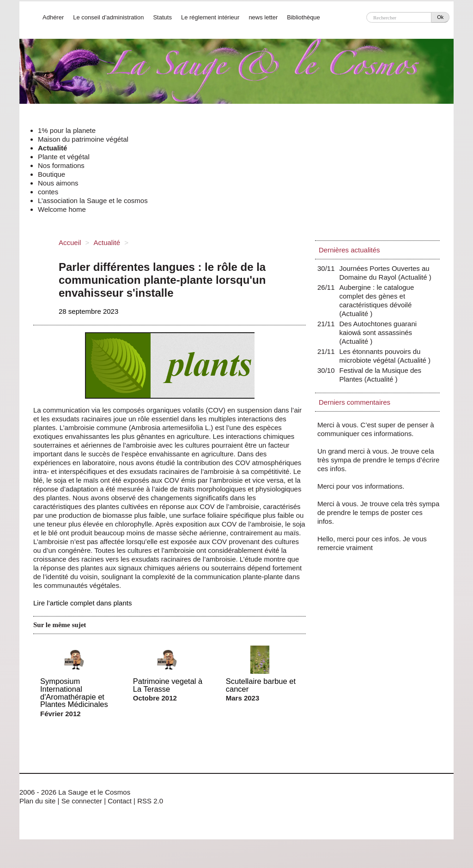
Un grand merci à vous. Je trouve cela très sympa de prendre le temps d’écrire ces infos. (378, 460)
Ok (440, 17)
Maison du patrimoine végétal (83, 139)
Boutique (52, 174)
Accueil (70, 242)
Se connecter (82, 801)
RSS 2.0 (150, 801)
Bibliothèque (303, 17)
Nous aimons (58, 183)
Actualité (52, 148)
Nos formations (61, 165)
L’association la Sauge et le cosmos (93, 201)
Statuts (162, 17)
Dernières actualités (349, 250)
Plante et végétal (64, 157)
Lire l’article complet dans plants (82, 603)
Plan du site (37, 801)
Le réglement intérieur (210, 17)
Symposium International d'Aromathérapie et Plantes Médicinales (74, 693)
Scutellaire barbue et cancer (261, 685)
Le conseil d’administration (108, 17)
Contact (120, 801)
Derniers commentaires (355, 402)
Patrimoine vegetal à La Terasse (168, 685)
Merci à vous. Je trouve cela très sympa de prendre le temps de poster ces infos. (378, 512)
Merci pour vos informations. (361, 486)
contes (48, 192)
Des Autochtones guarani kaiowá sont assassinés (378, 332)
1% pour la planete (67, 130)
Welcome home (62, 209)
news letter (263, 17)
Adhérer (53, 17)
